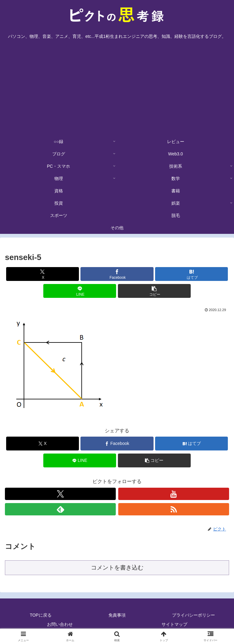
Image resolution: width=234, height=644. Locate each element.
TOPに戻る (41, 615)
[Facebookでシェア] (117, 274)
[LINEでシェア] (80, 291)
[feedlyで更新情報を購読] (60, 509)
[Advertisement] (117, 89)
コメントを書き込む (117, 568)
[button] (154, 291)
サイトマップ (174, 624)
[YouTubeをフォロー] (174, 494)
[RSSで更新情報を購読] (174, 509)
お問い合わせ (60, 624)
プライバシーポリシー (193, 615)
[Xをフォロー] (60, 494)
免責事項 (117, 615)
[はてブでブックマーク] (191, 274)
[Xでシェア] (43, 274)
